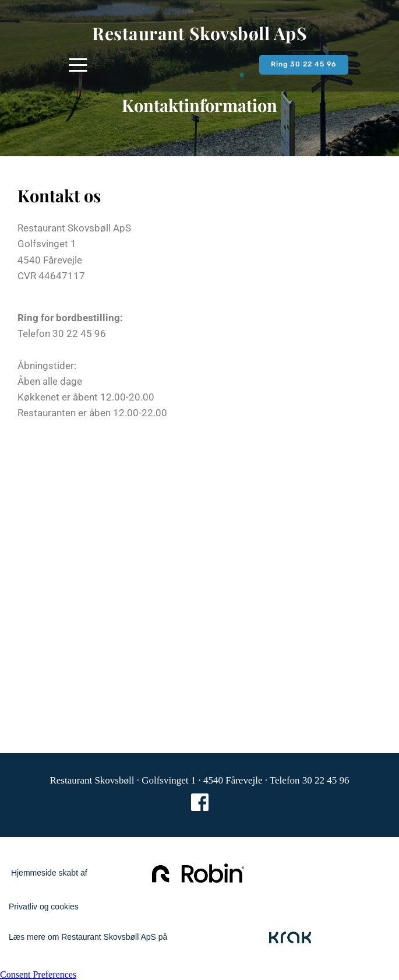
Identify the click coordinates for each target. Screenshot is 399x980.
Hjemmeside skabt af (48, 873)
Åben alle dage (50, 381)
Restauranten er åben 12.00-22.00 (93, 413)
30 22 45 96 (79, 333)
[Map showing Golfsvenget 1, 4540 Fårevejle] (199, 572)
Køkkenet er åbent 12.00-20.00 (87, 397)
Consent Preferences (38, 974)
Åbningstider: (47, 366)
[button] (78, 65)
